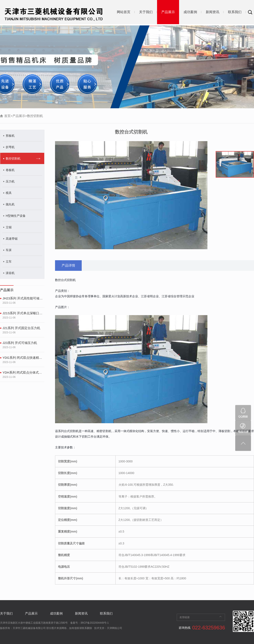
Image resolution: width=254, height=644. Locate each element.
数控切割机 (35, 116)
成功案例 (190, 12)
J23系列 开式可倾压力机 (20, 343)
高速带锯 (12, 239)
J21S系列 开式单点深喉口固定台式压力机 (23, 313)
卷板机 (10, 170)
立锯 (9, 227)
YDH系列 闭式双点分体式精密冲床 (23, 372)
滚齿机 (10, 273)
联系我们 (235, 12)
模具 (9, 193)
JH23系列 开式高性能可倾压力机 (23, 298)
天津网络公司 (115, 628)
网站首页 (124, 12)
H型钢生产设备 (16, 216)
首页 (7, 116)
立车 (9, 261)
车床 (9, 250)
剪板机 (10, 136)
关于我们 (146, 12)
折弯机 (10, 147)
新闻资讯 (213, 12)
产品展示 (168, 12)
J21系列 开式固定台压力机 (21, 328)
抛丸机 (10, 204)
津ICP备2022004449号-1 (95, 623)
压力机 (10, 181)
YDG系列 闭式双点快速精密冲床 (23, 358)
